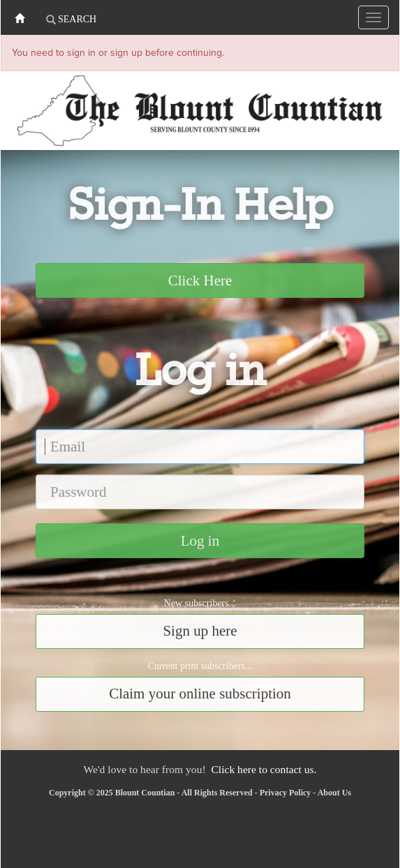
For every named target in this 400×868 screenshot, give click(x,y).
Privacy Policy (286, 793)
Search (72, 19)
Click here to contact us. (264, 769)
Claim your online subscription (200, 694)
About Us (334, 793)
